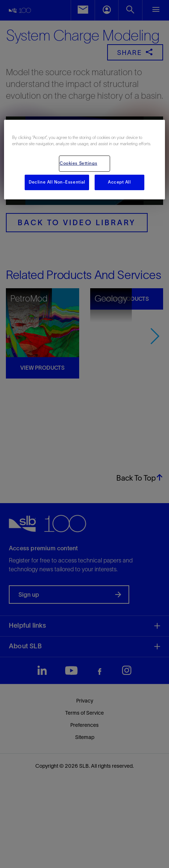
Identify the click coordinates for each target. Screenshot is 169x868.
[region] (84, 160)
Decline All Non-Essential (57, 182)
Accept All (119, 182)
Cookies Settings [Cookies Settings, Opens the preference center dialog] (78, 163)
